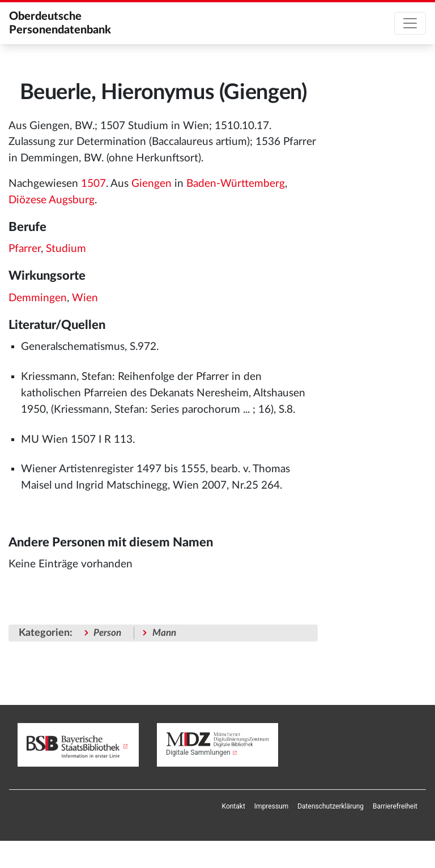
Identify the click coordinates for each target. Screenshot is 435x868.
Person (107, 633)
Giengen (152, 184)
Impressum (271, 806)
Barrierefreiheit (395, 806)
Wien (85, 298)
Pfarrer (25, 249)
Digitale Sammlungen (198, 752)
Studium (66, 249)
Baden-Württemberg (236, 184)
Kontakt (234, 806)
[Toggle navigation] (410, 23)
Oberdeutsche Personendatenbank (60, 23)
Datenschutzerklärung (330, 806)
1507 (93, 184)
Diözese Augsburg (52, 200)
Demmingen (38, 298)
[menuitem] (234, 806)
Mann (164, 633)
